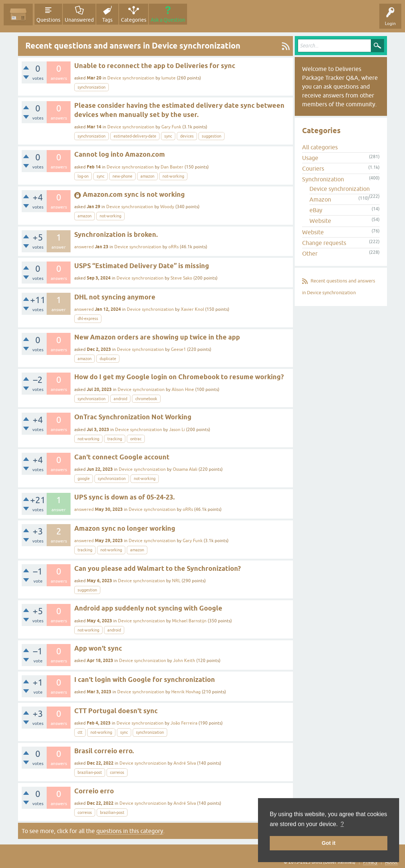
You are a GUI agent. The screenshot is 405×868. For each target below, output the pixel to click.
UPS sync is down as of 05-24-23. (124, 497)
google (84, 479)
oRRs (173, 247)
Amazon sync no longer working (125, 528)
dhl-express (88, 319)
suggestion (212, 136)
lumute (169, 78)
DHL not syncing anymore (115, 297)
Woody (167, 207)
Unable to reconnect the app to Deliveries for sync (155, 66)
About (391, 862)
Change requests (324, 243)
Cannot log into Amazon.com (120, 154)
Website (320, 221)
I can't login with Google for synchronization (145, 680)
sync (168, 136)
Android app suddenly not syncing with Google (148, 608)
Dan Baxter (172, 167)
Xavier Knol (192, 309)
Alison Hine (183, 389)
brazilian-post (90, 772)
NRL (176, 581)
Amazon (320, 199)
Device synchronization (131, 78)
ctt (80, 732)
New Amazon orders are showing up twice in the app (157, 337)
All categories (320, 147)
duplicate (108, 359)
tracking (115, 439)
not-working (173, 176)
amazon (147, 176)
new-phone (122, 176)
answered (84, 247)
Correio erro (94, 791)
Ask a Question (168, 20)
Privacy (370, 862)
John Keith (184, 661)
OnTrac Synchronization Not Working (133, 417)
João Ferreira (184, 723)
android (120, 399)
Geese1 (178, 349)
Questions (48, 20)
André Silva (185, 763)
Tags (107, 20)
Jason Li (177, 430)
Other (310, 253)
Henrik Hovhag (186, 692)
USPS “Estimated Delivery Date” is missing (142, 266)
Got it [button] (329, 843)
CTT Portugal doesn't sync (116, 711)
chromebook (146, 399)
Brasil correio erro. (104, 751)
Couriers (313, 168)
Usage (310, 158)
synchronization (92, 87)
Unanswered (79, 20)
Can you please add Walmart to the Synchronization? (157, 568)
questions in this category (130, 831)
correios (117, 772)
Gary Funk (171, 127)
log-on (83, 176)
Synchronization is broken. (116, 234)
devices (187, 136)
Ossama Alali (185, 469)
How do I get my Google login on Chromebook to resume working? (179, 377)
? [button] (342, 824)
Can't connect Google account (122, 457)
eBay (316, 210)
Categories (134, 20)
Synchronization (323, 179)
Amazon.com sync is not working (134, 194)
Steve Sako (181, 278)
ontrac (136, 439)
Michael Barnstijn (189, 621)
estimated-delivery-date (135, 136)
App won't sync (98, 648)
